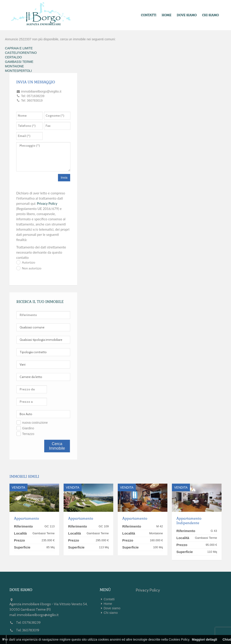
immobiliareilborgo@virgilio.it (38, 602)
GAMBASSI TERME (19, 61)
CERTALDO (13, 56)
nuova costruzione (35, 409)
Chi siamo (211, 15)
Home (169, 15)
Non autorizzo (32, 267)
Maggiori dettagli (204, 639)
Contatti (152, 15)
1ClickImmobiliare (76, 632)
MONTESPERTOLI (18, 70)
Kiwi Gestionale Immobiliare (167, 632)
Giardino (28, 415)
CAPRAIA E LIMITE (19, 47)
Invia (64, 177)
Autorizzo (29, 262)
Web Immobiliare (124, 632)
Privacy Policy (47, 203)
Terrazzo (28, 421)
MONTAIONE (14, 65)
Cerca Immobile (57, 433)
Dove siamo (188, 15)
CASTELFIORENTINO (21, 52)
